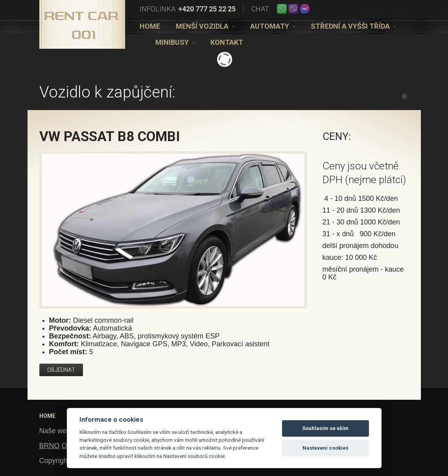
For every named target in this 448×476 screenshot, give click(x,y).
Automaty (273, 26)
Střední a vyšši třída (353, 26)
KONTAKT (227, 42)
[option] (150, 26)
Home (150, 26)
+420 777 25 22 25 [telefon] (207, 9)
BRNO (50, 446)
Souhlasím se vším (325, 428)
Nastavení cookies (325, 448)
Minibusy (175, 42)
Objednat (61, 370)
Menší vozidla (205, 26)
